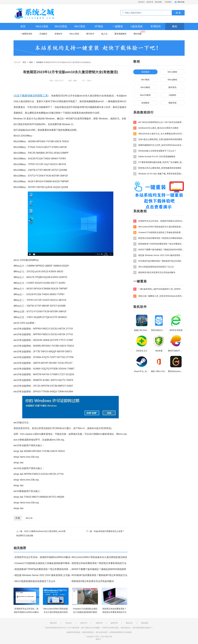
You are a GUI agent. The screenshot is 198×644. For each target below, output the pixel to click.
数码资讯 (172, 87)
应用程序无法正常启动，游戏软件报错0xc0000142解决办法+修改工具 (159, 221)
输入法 (104, 34)
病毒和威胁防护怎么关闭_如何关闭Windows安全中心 (159, 145)
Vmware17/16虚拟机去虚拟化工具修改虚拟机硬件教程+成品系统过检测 (159, 233)
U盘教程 (172, 95)
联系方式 (84, 623)
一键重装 (118, 26)
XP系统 (99, 26)
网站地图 (158, 2)
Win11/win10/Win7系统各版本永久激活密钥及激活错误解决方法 (159, 227)
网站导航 (181, 2)
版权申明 (114, 623)
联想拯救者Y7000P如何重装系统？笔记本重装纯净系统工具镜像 (159, 244)
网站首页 (53, 623)
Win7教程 (145, 80)
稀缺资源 (172, 103)
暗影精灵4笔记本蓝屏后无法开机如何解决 (93, 581)
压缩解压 (43, 34)
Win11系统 (42, 26)
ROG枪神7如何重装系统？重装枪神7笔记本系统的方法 (99, 575)
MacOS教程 (145, 95)
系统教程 (40, 62)
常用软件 (156, 26)
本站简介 (141, 2)
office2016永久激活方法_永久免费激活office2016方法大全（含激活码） (159, 134)
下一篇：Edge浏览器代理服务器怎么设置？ (105, 531)
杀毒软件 (58, 34)
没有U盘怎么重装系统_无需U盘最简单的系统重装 (158, 139)
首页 (23, 26)
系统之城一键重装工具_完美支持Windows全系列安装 (159, 296)
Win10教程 (145, 87)
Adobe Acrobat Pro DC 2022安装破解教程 (154, 157)
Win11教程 (172, 72)
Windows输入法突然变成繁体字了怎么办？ (155, 151)
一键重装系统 (26, 34)
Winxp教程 (172, 80)
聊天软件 (90, 34)
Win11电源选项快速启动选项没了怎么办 (35, 581)
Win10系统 (61, 26)
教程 (175, 26)
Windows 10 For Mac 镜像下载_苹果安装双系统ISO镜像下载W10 (159, 174)
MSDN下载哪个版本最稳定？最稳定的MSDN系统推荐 (99, 569)
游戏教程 (145, 103)
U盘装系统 (137, 26)
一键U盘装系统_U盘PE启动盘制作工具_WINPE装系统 (159, 289)
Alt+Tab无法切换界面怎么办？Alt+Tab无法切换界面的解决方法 (159, 122)
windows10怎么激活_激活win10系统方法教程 (156, 128)
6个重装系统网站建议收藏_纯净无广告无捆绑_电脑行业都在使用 (159, 162)
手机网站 (168, 2)
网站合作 (129, 623)
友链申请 (150, 2)
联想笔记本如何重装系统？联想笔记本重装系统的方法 (99, 563)
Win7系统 (80, 26)
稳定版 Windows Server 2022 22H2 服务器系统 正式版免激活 (159, 255)
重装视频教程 (120, 34)
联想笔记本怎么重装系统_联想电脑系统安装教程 (157, 168)
